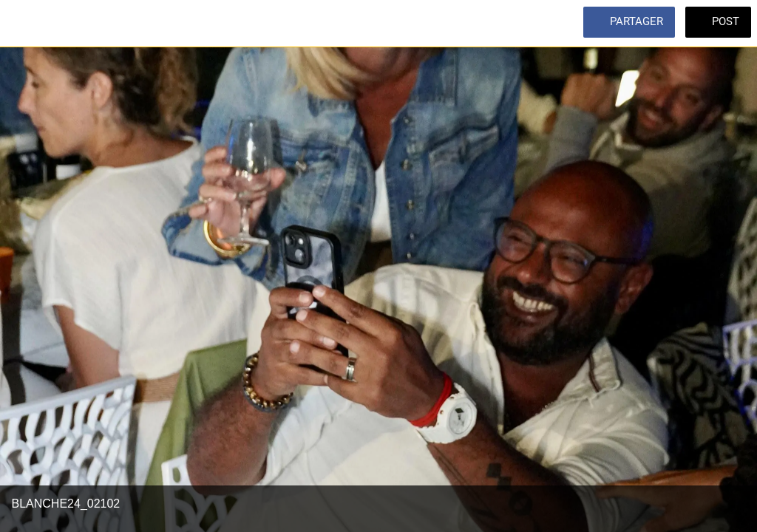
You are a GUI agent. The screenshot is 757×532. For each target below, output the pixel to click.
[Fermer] (24, 24)
